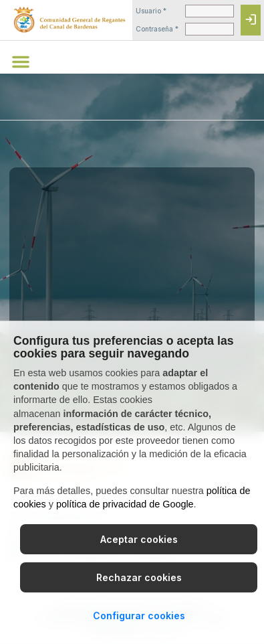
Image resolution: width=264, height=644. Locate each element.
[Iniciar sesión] (251, 20)
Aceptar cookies (139, 539)
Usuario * (151, 11)
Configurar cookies (139, 616)
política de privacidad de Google (125, 504)
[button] (21, 62)
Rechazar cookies (139, 577)
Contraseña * (157, 29)
